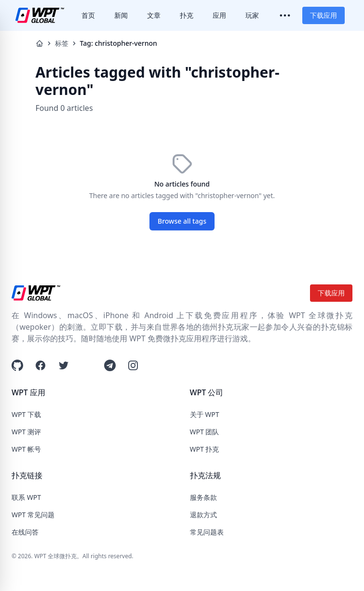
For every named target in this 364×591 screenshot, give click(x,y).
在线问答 (25, 532)
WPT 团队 (205, 432)
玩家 (252, 15)
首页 (88, 15)
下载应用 (324, 15)
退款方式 (203, 515)
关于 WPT (205, 414)
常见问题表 (207, 532)
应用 (219, 15)
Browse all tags (182, 221)
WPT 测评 (26, 432)
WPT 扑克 (205, 449)
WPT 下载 (26, 414)
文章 (154, 15)
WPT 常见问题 (33, 515)
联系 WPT (26, 497)
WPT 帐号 (26, 449)
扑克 (187, 15)
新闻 (121, 15)
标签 (62, 43)
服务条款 (203, 497)
